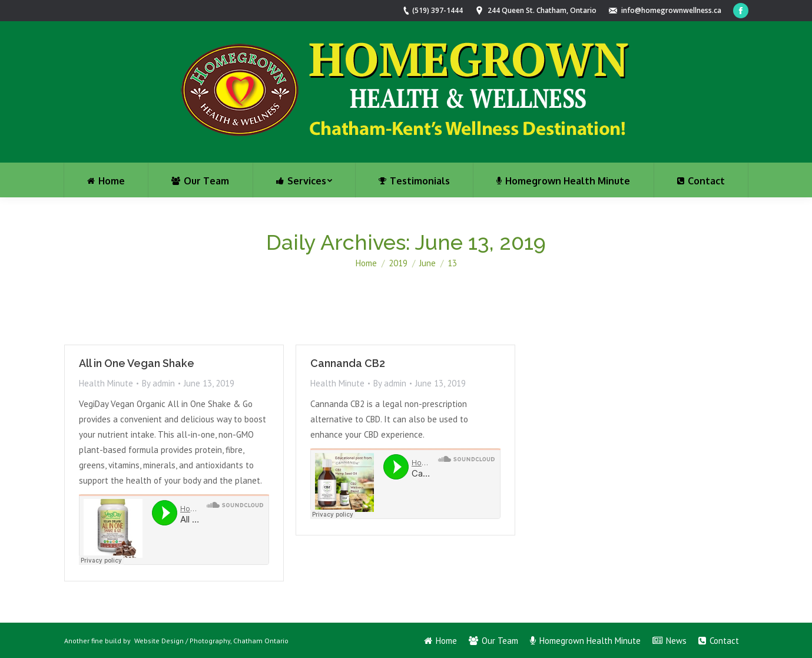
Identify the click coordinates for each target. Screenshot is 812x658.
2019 (398, 263)
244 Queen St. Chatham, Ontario (542, 10)
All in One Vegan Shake (137, 363)
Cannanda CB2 (348, 363)
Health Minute (106, 383)
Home (366, 263)
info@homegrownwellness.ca (671, 10)
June (427, 263)
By (158, 383)
